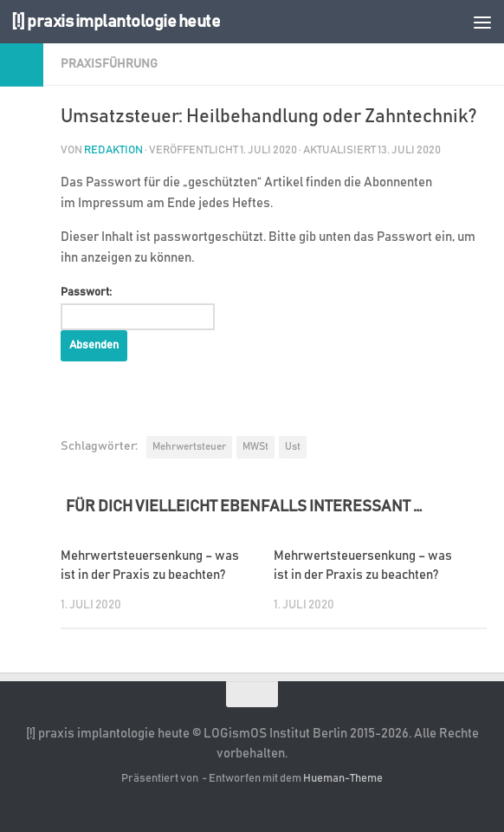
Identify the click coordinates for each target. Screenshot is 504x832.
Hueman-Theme (343, 779)
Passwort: (138, 309)
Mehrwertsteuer (189, 446)
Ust (293, 446)
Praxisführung (109, 64)
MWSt (255, 446)
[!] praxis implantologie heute (120, 21)
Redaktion (113, 150)
